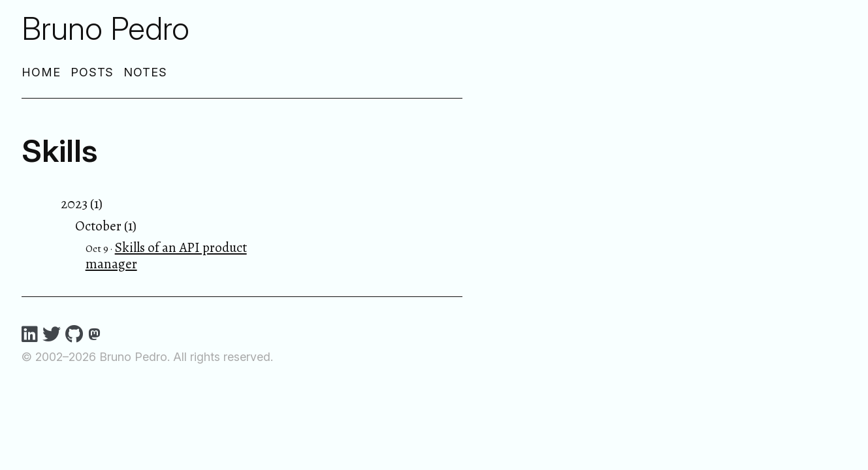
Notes (145, 72)
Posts (92, 72)
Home (41, 72)
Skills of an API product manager (166, 255)
